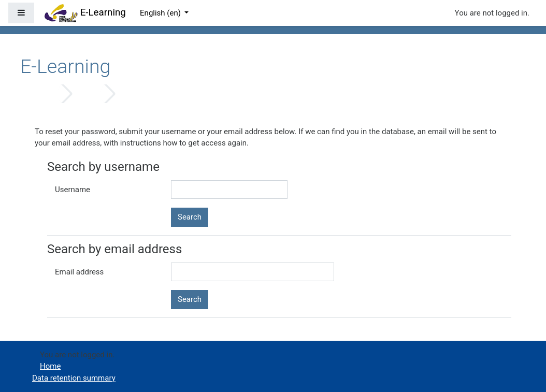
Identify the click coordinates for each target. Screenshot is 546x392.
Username (73, 190)
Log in (87, 94)
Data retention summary (74, 378)
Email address (79, 272)
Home (44, 94)
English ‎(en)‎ (161, 13)
